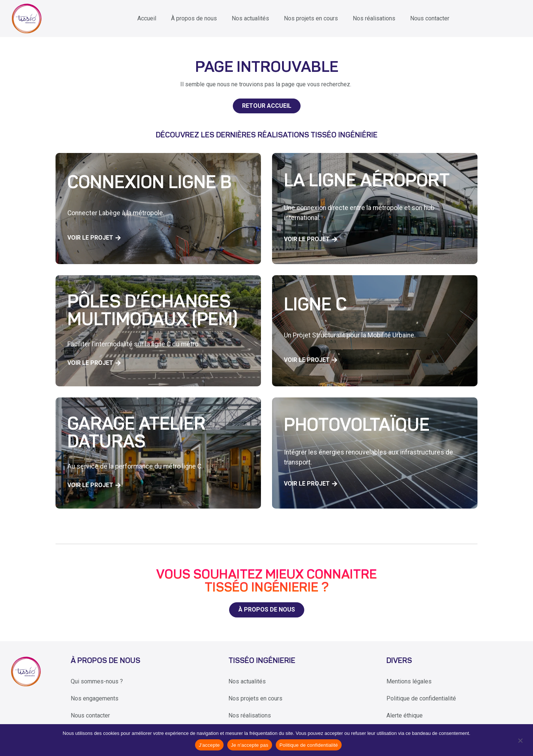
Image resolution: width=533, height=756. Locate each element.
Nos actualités (250, 18)
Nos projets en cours (311, 18)
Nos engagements (95, 698)
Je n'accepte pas (250, 745)
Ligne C (315, 306)
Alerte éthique (405, 715)
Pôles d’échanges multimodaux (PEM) (152, 312)
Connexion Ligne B (150, 184)
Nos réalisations (374, 18)
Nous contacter (430, 18)
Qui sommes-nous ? (97, 681)
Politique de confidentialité (421, 698)
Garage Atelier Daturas (136, 434)
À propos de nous (194, 18)
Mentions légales (409, 681)
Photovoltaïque (357, 426)
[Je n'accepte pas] (520, 740)
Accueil (147, 18)
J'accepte (209, 745)
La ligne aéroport (367, 182)
